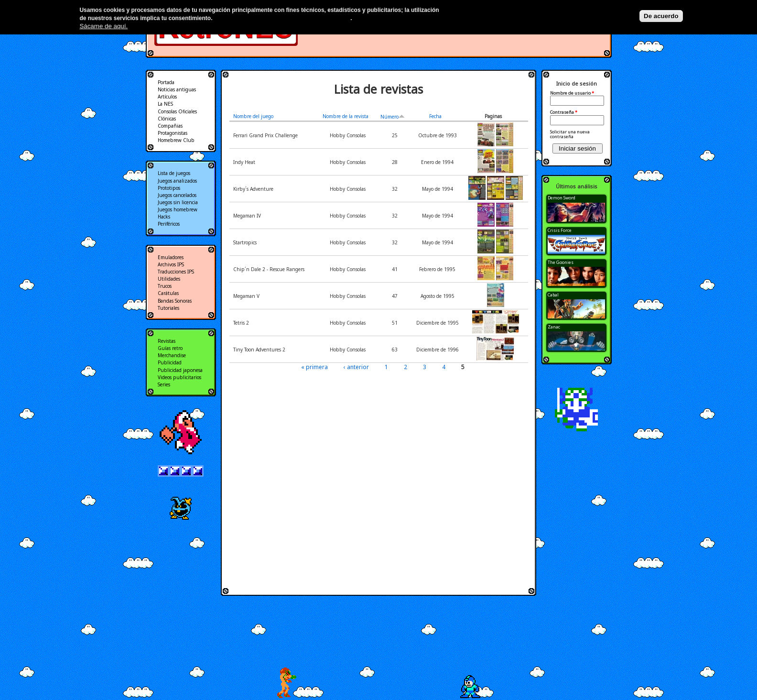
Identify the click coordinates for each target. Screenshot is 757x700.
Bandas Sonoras (175, 301)
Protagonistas (173, 133)
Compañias (170, 126)
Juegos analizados (177, 181)
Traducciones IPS (176, 272)
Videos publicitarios (179, 377)
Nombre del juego (253, 116)
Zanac (554, 327)
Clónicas (167, 119)
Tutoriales (168, 308)
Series (164, 384)
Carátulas (168, 293)
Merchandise (172, 355)
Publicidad (170, 362)
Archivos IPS (171, 264)
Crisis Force (560, 230)
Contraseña (564, 112)
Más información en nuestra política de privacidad (282, 18)
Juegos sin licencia (178, 202)
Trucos (165, 286)
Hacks (164, 217)
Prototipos (169, 188)
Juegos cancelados (177, 195)
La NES (165, 104)
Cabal (553, 295)
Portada (166, 82)
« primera (314, 367)
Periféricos (169, 224)
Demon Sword (562, 198)
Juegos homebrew (178, 209)
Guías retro (170, 348)
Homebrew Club (176, 140)
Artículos (167, 97)
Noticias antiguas (177, 89)
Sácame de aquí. (103, 26)
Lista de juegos (174, 173)
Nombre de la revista (346, 116)
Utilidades (169, 279)
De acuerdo (661, 16)
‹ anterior (356, 367)
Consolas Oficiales (177, 111)
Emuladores (171, 257)
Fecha (435, 116)
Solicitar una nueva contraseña (570, 134)
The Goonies (561, 262)
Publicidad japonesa (180, 370)
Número (393, 117)
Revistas (167, 341)
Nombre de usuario (572, 93)
